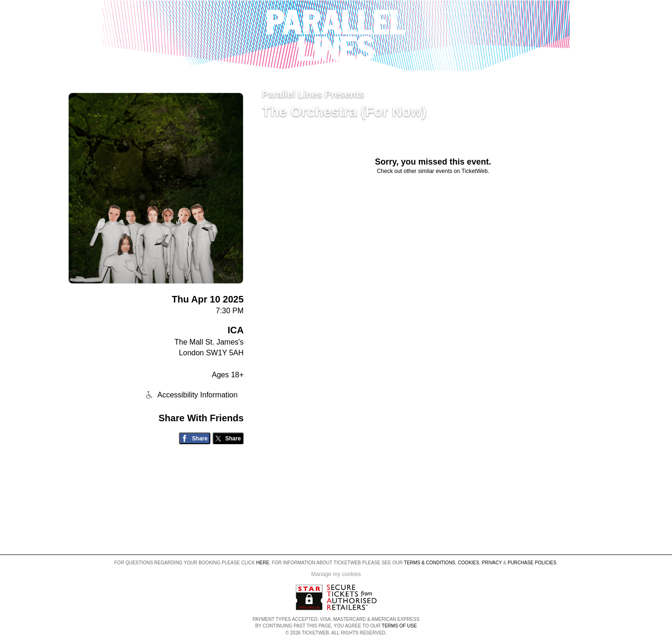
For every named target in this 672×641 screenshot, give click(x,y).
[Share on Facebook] (195, 438)
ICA (236, 330)
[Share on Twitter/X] (228, 438)
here (263, 563)
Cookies (469, 563)
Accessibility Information (191, 395)
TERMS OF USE (399, 626)
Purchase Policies (532, 563)
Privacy (492, 563)
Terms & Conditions (429, 563)
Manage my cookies (336, 574)
